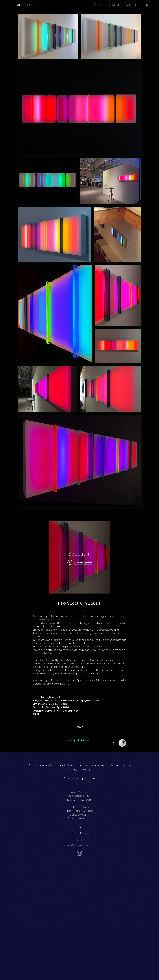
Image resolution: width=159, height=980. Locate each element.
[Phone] (79, 826)
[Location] (79, 786)
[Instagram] (79, 853)
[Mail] (79, 840)
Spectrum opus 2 (87, 680)
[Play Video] (80, 562)
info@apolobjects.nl (80, 846)
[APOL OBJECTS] (28, 5)
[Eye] (122, 743)
